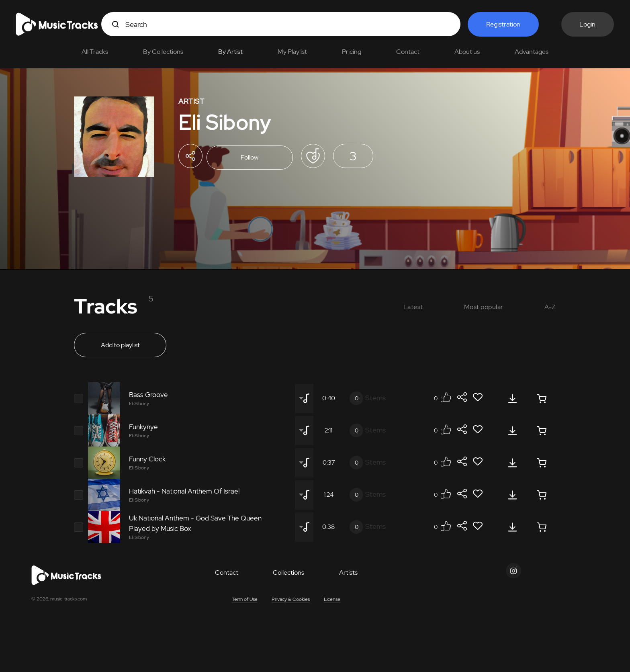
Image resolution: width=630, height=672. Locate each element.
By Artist (230, 52)
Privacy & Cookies (291, 602)
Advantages (532, 52)
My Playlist (292, 52)
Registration (503, 24)
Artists (348, 575)
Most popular (484, 307)
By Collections (163, 52)
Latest (413, 307)
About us (467, 52)
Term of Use (245, 602)
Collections (288, 575)
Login (588, 24)
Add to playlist (120, 348)
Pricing (352, 52)
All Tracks (95, 52)
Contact (408, 52)
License (332, 602)
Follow (253, 158)
